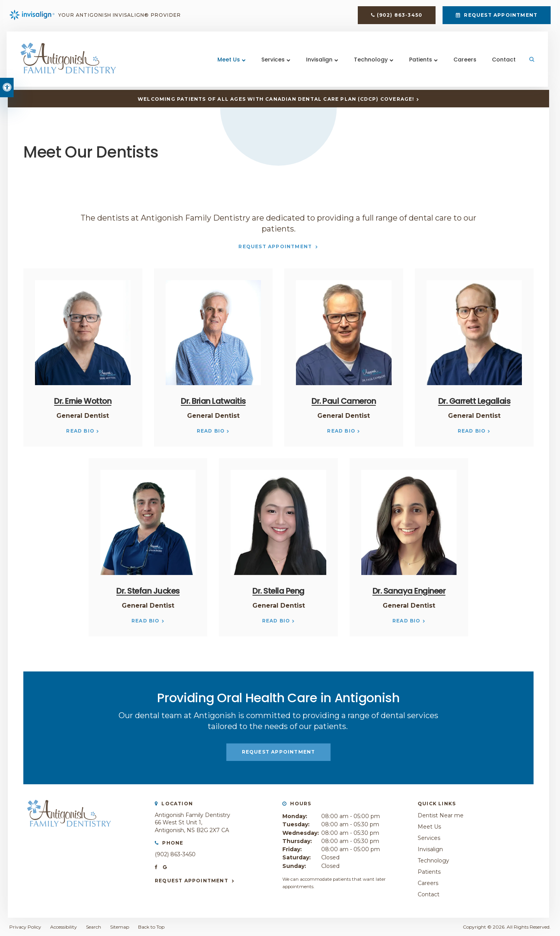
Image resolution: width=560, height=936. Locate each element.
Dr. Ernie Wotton (83, 401)
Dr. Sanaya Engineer (409, 591)
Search (94, 927)
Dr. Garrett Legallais (474, 401)
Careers (465, 62)
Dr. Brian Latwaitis (213, 401)
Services (273, 62)
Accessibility (64, 927)
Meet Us (228, 62)
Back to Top (151, 927)
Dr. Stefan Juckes (148, 591)
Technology (370, 62)
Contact (503, 62)
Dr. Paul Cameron (344, 401)
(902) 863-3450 (400, 16)
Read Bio (80, 431)
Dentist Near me (441, 815)
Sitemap (120, 927)
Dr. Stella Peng (278, 591)
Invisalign (319, 62)
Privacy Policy (25, 927)
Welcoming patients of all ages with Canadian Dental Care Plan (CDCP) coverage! (276, 99)
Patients (420, 62)
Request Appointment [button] (500, 16)
